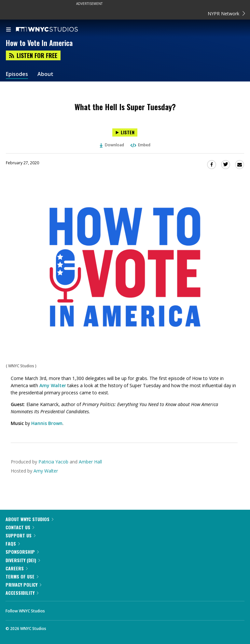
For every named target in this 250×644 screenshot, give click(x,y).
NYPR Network (226, 14)
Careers (17, 568)
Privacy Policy (23, 585)
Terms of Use (22, 576)
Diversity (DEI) (23, 560)
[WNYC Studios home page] (55, 30)
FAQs (13, 543)
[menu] (8, 30)
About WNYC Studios (29, 519)
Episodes (17, 74)
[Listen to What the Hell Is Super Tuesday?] (125, 132)
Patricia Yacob (54, 462)
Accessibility (22, 593)
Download (112, 145)
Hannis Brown (47, 423)
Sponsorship (22, 552)
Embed (140, 145)
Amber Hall (90, 462)
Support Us (21, 535)
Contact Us (20, 527)
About (45, 74)
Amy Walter (53, 385)
